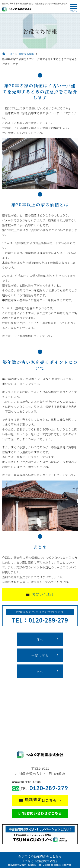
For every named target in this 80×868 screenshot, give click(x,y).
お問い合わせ (43, 594)
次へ (40, 671)
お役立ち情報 (27, 54)
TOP (11, 54)
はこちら (41, 800)
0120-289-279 (49, 788)
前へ (40, 639)
